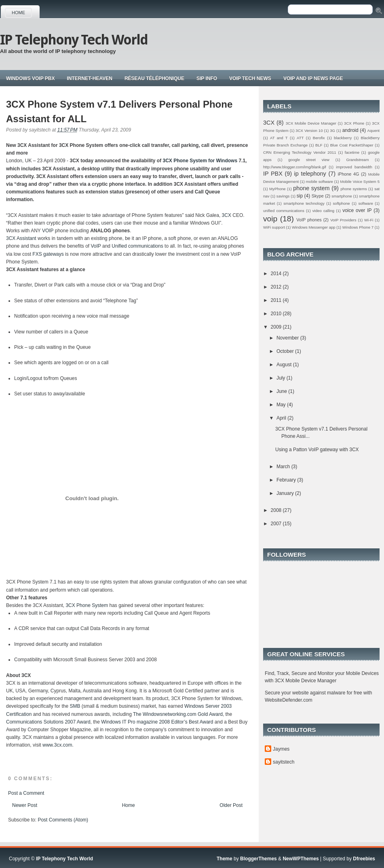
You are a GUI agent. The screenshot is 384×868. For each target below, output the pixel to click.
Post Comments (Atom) (63, 820)
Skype (318, 196)
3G (332, 131)
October (286, 351)
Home (18, 13)
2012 (277, 287)
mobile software (320, 181)
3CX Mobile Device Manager (311, 123)
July (282, 378)
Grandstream (357, 160)
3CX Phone (354, 123)
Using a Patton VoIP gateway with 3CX (317, 450)
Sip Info (207, 79)
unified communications (284, 211)
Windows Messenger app (314, 227)
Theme (225, 859)
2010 (277, 314)
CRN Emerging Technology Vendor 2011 (300, 152)
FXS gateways (48, 254)
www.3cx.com (57, 745)
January (286, 493)
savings (283, 196)
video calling (323, 211)
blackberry (343, 138)
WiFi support (274, 227)
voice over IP (357, 210)
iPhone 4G (349, 174)
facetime (352, 152)
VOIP (49, 231)
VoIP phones (309, 220)
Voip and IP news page (313, 79)
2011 (277, 300)
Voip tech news (250, 79)
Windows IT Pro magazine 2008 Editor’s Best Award (157, 722)
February (287, 480)
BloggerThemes (258, 859)
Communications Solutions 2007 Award (48, 722)
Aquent (373, 131)
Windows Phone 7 (358, 227)
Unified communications (137, 246)
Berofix (319, 138)
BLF (319, 145)
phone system (311, 188)
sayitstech (284, 762)
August (285, 365)
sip (300, 196)
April (282, 418)
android (350, 130)
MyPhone (277, 189)
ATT (300, 138)
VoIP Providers (343, 220)
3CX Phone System (87, 605)
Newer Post (25, 805)
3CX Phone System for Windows (200, 161)
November (288, 338)
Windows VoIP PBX (30, 79)
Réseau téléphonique (154, 79)
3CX (227, 215)
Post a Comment (26, 793)
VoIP (96, 246)
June (282, 391)
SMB (75, 706)
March (284, 467)
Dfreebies (364, 859)
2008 (277, 510)
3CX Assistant (21, 238)
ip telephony (310, 174)
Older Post (231, 805)
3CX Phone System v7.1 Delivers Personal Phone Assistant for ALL (119, 111)
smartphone (342, 196)
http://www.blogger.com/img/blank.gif (295, 167)
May (282, 405)
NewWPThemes (301, 859)
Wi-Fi (369, 220)
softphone (342, 203)
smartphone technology (304, 203)
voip (270, 219)
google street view (309, 160)
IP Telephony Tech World (74, 40)
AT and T (279, 138)
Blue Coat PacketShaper (352, 145)
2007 (277, 524)
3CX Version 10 (309, 131)
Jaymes (281, 749)
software (365, 203)
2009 (277, 327)
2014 (277, 274)
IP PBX (273, 174)
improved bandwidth (354, 167)
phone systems (353, 189)
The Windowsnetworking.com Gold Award (178, 714)
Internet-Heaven (89, 79)
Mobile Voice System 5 (360, 181)
